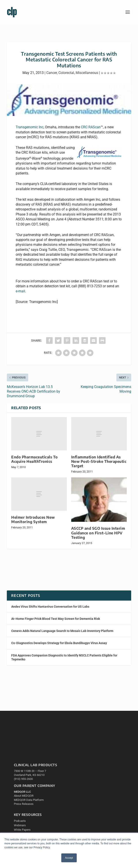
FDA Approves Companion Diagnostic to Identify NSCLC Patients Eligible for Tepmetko (64, 657)
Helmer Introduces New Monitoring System (33, 519)
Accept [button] (69, 858)
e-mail (20, 291)
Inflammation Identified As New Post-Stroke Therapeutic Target (99, 461)
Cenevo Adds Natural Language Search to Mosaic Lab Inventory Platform (62, 631)
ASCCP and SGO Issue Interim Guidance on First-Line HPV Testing (98, 533)
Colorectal (66, 73)
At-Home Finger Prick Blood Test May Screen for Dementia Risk (56, 619)
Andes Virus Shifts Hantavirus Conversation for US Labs (50, 607)
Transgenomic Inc (30, 127)
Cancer (52, 73)
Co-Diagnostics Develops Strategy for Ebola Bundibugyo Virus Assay (59, 643)
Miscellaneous (87, 73)
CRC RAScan (91, 127)
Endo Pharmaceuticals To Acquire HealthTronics (34, 459)
